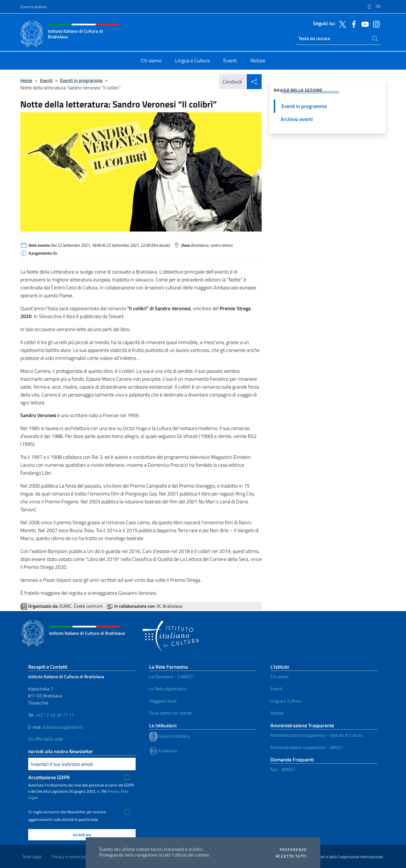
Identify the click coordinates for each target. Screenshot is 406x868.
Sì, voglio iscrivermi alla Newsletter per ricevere (67, 812)
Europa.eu (163, 750)
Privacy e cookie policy (71, 857)
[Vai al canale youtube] (364, 24)
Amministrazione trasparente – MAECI (307, 747)
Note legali (32, 857)
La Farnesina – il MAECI (171, 677)
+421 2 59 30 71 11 (54, 715)
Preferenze (293, 850)
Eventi (46, 80)
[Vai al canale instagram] (375, 24)
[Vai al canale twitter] (341, 24)
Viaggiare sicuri (163, 701)
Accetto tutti (291, 856)
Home (26, 80)
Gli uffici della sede (46, 739)
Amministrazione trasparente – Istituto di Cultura (316, 735)
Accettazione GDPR (49, 777)
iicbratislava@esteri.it (63, 727)
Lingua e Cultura (286, 701)
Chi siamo (279, 677)
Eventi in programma (81, 80)
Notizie (277, 713)
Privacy (114, 791)
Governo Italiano (34, 7)
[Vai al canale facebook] (352, 24)
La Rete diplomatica (168, 689)
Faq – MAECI (283, 769)
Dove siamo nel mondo (171, 713)
